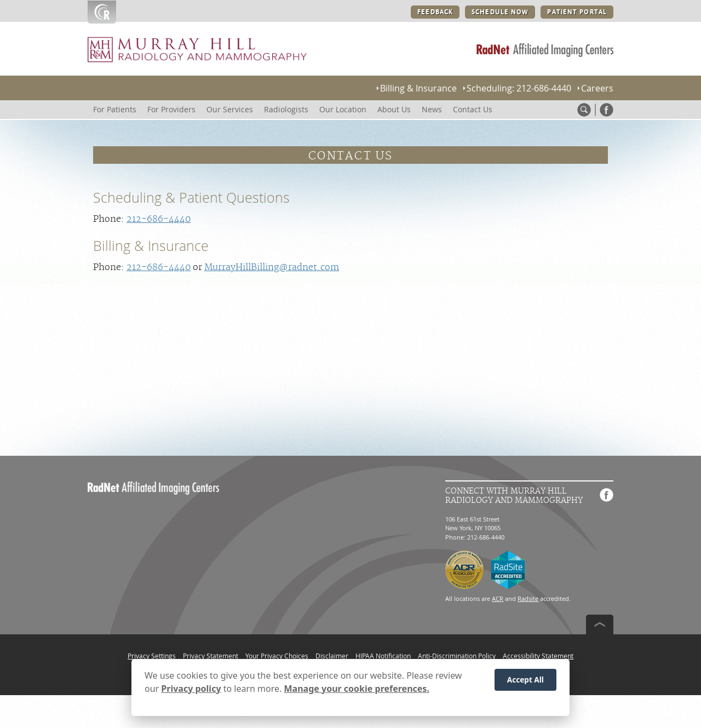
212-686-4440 (159, 219)
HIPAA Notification (383, 656)
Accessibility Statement (538, 656)
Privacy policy (191, 692)
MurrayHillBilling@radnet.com (272, 267)
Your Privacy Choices (277, 656)
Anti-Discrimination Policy (457, 656)
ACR (498, 598)
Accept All (525, 683)
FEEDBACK (435, 12)
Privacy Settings (152, 656)
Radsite (528, 598)
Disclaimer (332, 656)
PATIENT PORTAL (577, 12)
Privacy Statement (211, 656)
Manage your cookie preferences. (357, 692)
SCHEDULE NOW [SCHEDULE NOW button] (500, 12)
